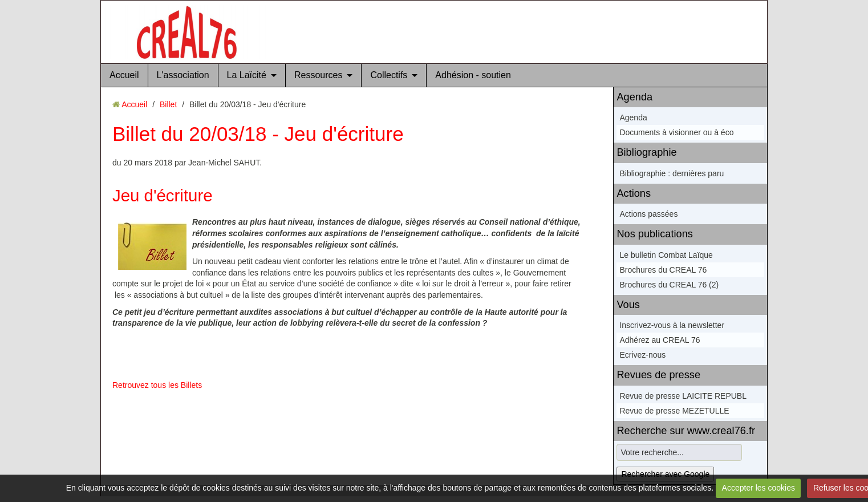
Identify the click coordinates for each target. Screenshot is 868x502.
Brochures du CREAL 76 (663, 270)
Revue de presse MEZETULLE (674, 411)
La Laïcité (247, 75)
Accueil (124, 75)
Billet (168, 104)
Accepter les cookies (759, 488)
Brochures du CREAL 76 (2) (669, 285)
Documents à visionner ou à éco (676, 132)
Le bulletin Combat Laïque (666, 255)
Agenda (634, 97)
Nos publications (654, 234)
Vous (628, 305)
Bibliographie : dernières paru (672, 173)
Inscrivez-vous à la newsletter (672, 325)
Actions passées (648, 214)
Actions (634, 193)
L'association (183, 75)
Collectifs (389, 75)
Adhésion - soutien (473, 75)
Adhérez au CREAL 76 (660, 340)
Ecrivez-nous (642, 355)
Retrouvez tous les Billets (157, 385)
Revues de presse (658, 375)
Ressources (318, 75)
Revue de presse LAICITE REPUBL (683, 396)
